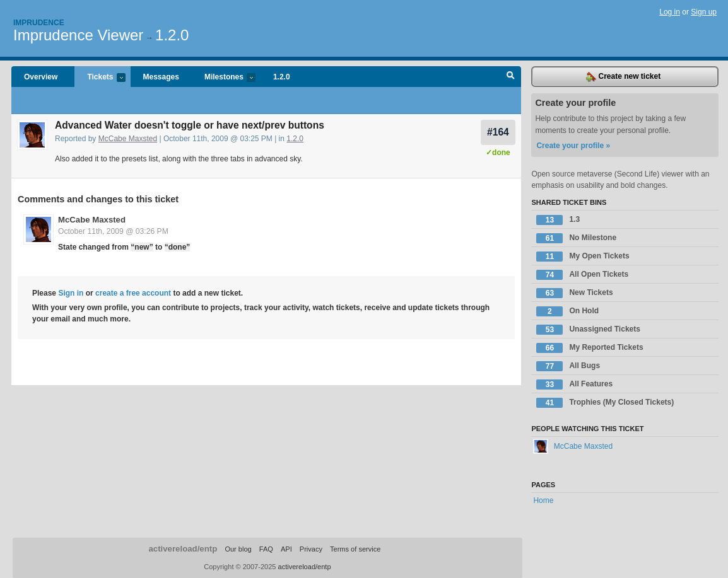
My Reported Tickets (590, 348)
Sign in (71, 293)
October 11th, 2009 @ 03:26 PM (113, 231)
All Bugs (568, 366)
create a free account (133, 293)
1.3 (558, 220)
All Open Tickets (582, 275)
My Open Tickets (583, 257)
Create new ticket (623, 77)
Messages (161, 77)
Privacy (311, 549)
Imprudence (39, 23)
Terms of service (355, 549)
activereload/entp (183, 549)
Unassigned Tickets (588, 330)
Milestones (224, 78)
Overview (41, 77)
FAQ (266, 549)
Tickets (100, 78)
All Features (574, 384)
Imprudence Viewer (78, 35)
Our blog (238, 549)
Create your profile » (573, 146)
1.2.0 (172, 35)
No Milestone (576, 238)
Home (543, 500)
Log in (670, 12)
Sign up (704, 12)
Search (511, 77)
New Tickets (574, 293)
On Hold (567, 311)
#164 (498, 132)
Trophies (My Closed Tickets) (605, 403)
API (286, 549)
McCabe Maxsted (128, 139)
